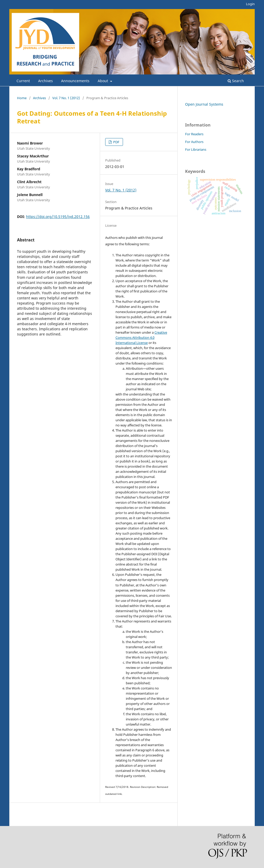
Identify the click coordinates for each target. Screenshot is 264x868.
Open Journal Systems (204, 104)
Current (23, 81)
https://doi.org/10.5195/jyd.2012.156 (58, 217)
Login (250, 4)
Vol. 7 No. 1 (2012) (66, 98)
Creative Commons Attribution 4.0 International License (141, 338)
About (103, 81)
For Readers (194, 134)
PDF (116, 142)
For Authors (194, 142)
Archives (46, 81)
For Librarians (196, 149)
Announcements (75, 81)
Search (236, 81)
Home (22, 98)
